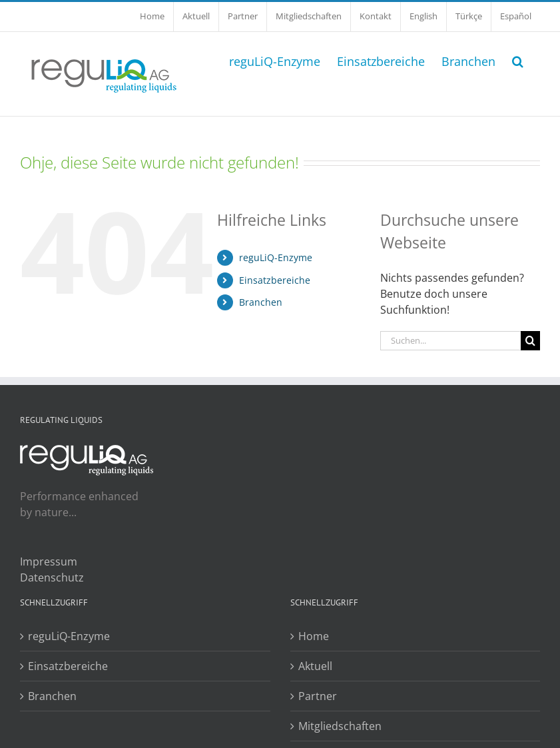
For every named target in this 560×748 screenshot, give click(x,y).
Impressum (49, 561)
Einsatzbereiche (275, 280)
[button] (518, 60)
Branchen (261, 302)
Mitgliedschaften (340, 726)
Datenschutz (52, 577)
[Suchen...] (450, 341)
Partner (318, 696)
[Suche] (530, 341)
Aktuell (315, 666)
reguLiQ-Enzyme (276, 257)
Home (314, 636)
